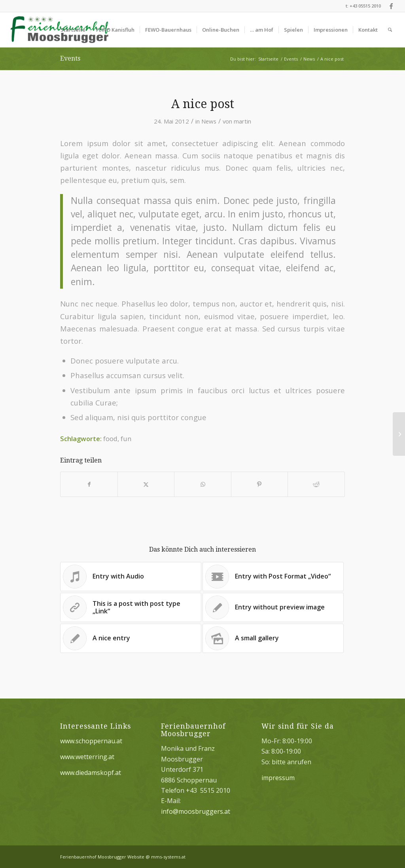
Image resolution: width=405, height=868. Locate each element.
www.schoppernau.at (91, 741)
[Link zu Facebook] (391, 6)
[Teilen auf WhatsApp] (202, 484)
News (209, 121)
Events (70, 58)
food (110, 439)
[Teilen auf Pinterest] (259, 484)
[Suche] (390, 30)
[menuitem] (73, 30)
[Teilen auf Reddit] (316, 484)
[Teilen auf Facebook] (89, 484)
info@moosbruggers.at (196, 811)
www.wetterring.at (87, 757)
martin (242, 121)
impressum (278, 778)
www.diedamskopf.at (91, 773)
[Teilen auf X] (146, 484)
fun (126, 439)
